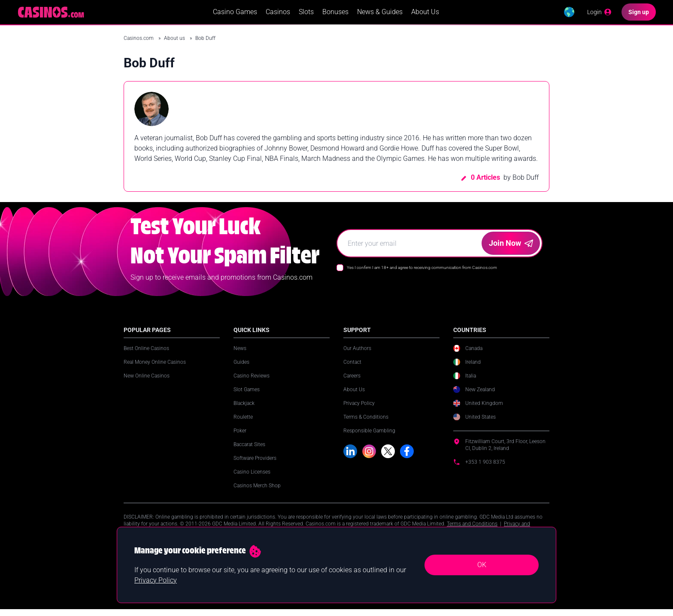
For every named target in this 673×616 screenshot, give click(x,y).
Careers (352, 382)
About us (175, 45)
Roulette (243, 423)
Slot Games (247, 396)
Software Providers (255, 465)
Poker (240, 437)
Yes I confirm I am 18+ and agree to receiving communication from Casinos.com (422, 274)
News (240, 355)
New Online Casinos (147, 382)
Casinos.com (139, 45)
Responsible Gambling (369, 437)
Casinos (277, 15)
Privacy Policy (359, 410)
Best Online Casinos (146, 355)
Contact (352, 368)
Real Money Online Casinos (155, 368)
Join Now (511, 249)
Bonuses (335, 15)
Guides (241, 368)
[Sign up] (639, 15)
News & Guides (379, 15)
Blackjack (244, 410)
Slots (305, 15)
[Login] (599, 15)
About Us (424, 15)
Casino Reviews (252, 382)
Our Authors (357, 355)
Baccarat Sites (249, 451)
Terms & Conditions (366, 423)
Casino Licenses (252, 478)
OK (482, 565)
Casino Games (234, 15)
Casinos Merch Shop (257, 492)
